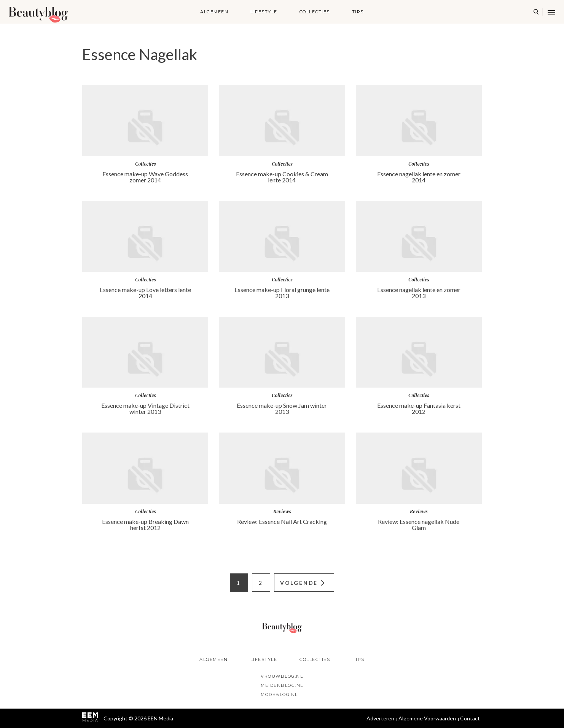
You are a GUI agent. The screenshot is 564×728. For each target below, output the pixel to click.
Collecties (315, 12)
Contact (470, 718)
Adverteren (380, 718)
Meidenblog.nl (282, 685)
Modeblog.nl (279, 694)
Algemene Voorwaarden (427, 718)
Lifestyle (264, 12)
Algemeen (214, 12)
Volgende (299, 583)
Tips (358, 12)
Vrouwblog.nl (282, 676)
